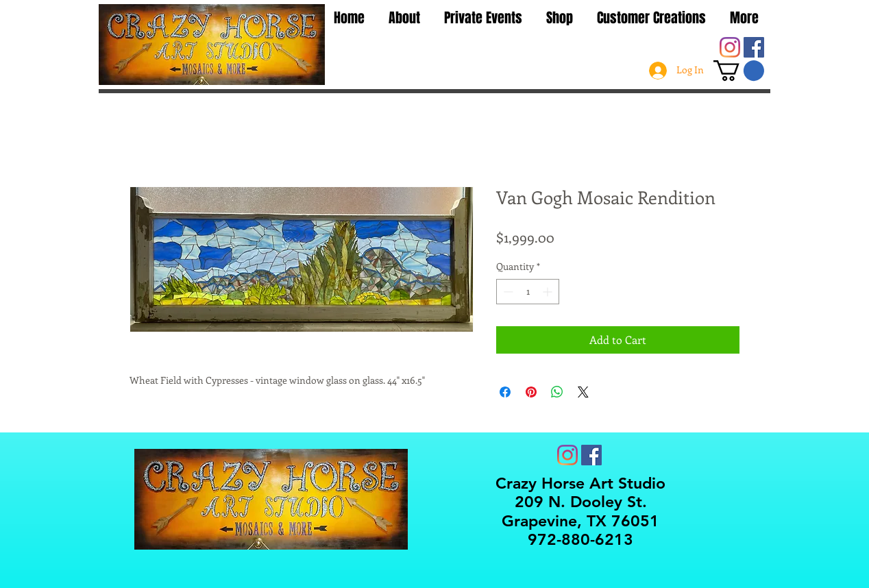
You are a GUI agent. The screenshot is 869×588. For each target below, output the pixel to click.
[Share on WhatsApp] (557, 392)
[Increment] (549, 292)
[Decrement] (507, 292)
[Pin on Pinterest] (531, 392)
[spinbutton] (528, 292)
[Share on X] (583, 392)
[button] (739, 71)
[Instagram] (730, 47)
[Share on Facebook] (505, 392)
